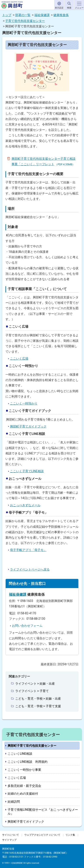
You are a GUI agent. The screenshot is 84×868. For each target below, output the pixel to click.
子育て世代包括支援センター (25, 21)
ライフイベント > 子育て (32, 691)
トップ (7, 15)
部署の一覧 (23, 15)
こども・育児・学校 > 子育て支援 (38, 706)
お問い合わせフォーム (27, 626)
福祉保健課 (42, 15)
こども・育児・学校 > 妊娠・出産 (38, 699)
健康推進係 (61, 15)
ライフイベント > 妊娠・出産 (35, 684)
